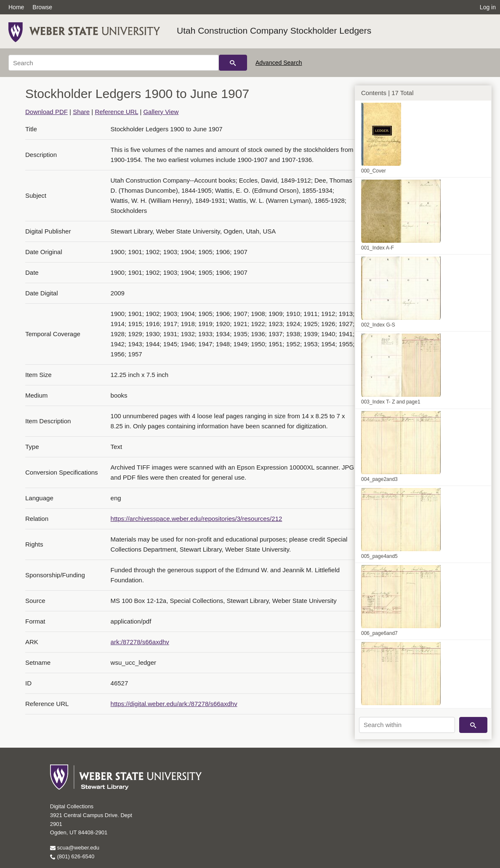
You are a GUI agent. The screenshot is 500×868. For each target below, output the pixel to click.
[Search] (114, 63)
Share (81, 112)
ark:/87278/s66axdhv (140, 642)
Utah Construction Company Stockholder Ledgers (274, 31)
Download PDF (47, 112)
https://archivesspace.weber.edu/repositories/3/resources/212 (197, 519)
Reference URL (116, 112)
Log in (488, 7)
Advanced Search (279, 63)
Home (16, 7)
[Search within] (407, 725)
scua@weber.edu (75, 848)
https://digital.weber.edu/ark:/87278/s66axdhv (174, 704)
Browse (42, 7)
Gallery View (161, 112)
